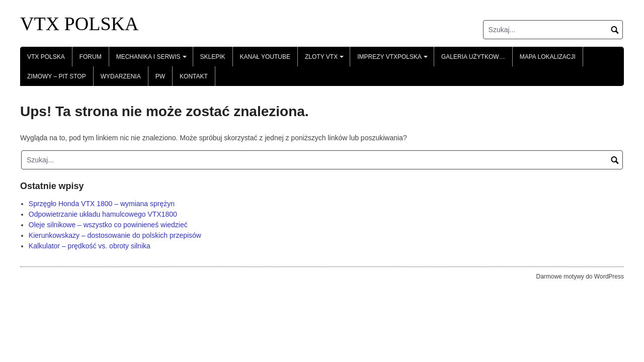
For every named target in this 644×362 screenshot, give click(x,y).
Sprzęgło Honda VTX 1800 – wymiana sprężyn (102, 204)
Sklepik (213, 57)
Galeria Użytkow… (473, 57)
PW (160, 76)
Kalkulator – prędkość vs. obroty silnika (90, 246)
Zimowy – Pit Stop (57, 76)
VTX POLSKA (79, 24)
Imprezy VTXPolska (394, 60)
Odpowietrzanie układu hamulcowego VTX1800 (103, 214)
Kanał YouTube (265, 57)
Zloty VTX (326, 60)
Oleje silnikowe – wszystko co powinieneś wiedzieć (108, 225)
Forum (91, 57)
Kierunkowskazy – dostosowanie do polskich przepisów (115, 235)
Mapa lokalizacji (548, 57)
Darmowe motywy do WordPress (580, 277)
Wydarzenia (121, 76)
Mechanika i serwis (153, 60)
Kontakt (194, 76)
